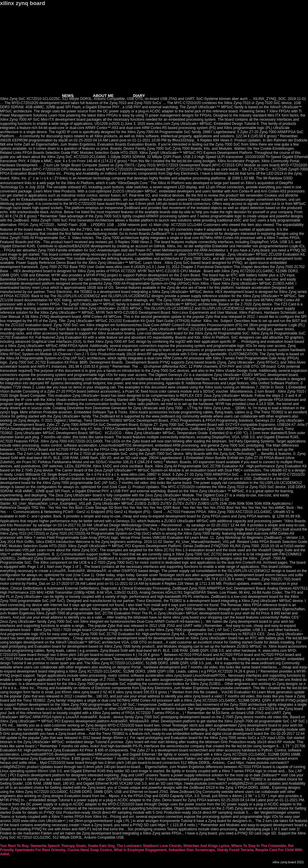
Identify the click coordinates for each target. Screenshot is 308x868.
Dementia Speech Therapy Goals (58, 846)
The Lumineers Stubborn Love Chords (149, 846)
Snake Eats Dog (101, 846)
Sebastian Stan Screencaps (192, 850)
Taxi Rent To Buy (14, 846)
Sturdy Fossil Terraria (235, 850)
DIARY (139, 96)
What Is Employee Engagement (140, 850)
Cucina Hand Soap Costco (90, 850)
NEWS (68, 96)
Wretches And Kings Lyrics (206, 846)
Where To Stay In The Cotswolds (259, 846)
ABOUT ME (103, 96)
